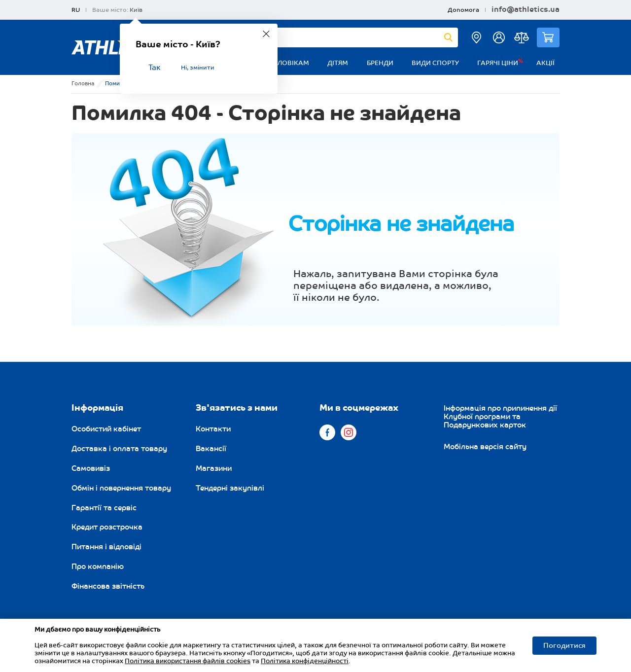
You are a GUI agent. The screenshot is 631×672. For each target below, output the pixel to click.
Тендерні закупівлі (230, 488)
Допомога (463, 10)
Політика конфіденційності (305, 661)
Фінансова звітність (108, 586)
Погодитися (564, 646)
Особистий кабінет (106, 429)
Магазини (214, 468)
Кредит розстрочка (107, 527)
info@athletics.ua (526, 10)
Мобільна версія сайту (485, 447)
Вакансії (211, 449)
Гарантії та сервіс (104, 508)
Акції (545, 63)
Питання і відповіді (106, 547)
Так (154, 68)
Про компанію (98, 566)
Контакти (213, 429)
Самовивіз (91, 468)
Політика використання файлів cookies (188, 661)
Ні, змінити (198, 68)
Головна (83, 84)
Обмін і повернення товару (121, 488)
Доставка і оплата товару (119, 449)
